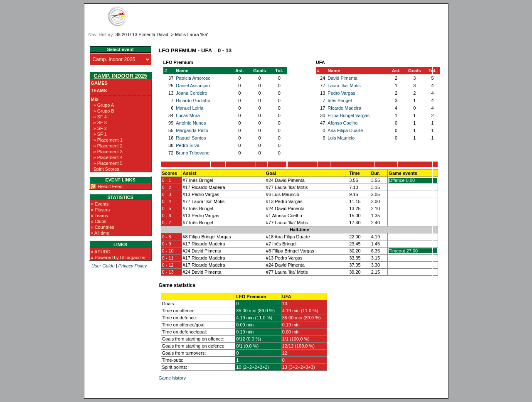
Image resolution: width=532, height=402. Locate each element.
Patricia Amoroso (193, 78)
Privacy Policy (133, 266)
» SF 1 (100, 134)
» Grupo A (104, 105)
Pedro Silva (187, 145)
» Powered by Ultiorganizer (118, 257)
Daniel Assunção (193, 86)
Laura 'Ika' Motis (344, 86)
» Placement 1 (108, 140)
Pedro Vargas (341, 93)
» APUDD (101, 252)
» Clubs (99, 221)
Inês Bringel (340, 100)
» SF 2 (100, 128)
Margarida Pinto (192, 130)
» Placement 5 (108, 163)
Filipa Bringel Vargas (349, 115)
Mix (95, 99)
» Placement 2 (108, 146)
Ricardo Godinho (193, 100)
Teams (99, 91)
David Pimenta (342, 78)
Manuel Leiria (190, 108)
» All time (100, 233)
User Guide (103, 266)
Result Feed (110, 186)
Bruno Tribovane (193, 153)
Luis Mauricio (341, 138)
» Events (100, 204)
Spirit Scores (106, 169)
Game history (172, 378)
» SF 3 (100, 123)
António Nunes (191, 123)
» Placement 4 (108, 157)
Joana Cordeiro (191, 93)
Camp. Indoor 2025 (120, 76)
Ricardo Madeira (344, 108)
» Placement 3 (108, 152)
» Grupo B (104, 111)
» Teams (100, 216)
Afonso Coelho (342, 123)
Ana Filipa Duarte (345, 130)
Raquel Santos (191, 138)
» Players (101, 210)
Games (99, 83)
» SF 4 (100, 117)
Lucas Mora (188, 115)
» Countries (103, 227)
